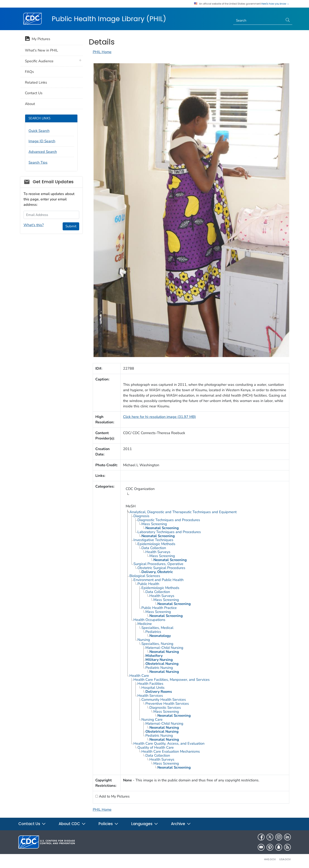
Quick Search (39, 131)
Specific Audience (39, 61)
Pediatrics (153, 632)
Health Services (150, 696)
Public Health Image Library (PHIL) (109, 19)
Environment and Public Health (158, 580)
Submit (71, 226)
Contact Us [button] (32, 824)
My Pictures (38, 39)
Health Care (139, 676)
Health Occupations (149, 620)
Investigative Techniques (153, 540)
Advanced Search (43, 152)
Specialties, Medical (157, 628)
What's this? (34, 225)
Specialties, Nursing (157, 644)
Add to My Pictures (114, 796)
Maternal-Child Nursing (164, 648)
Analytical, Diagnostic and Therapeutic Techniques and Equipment (183, 512)
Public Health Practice (159, 608)
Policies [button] (109, 824)
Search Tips (38, 162)
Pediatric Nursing (159, 668)
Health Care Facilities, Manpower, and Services (172, 680)
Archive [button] (181, 824)
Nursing (144, 640)
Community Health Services (164, 700)
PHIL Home (102, 52)
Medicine (145, 624)
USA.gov (285, 859)
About (30, 104)
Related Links (36, 82)
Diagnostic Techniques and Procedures (169, 520)
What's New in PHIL (41, 50)
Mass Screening (154, 524)
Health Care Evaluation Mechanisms (171, 751)
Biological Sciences (145, 576)
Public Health (148, 584)
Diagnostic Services (165, 708)
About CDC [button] (72, 824)
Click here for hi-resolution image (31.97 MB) (159, 417)
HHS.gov (270, 859)
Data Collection (154, 548)
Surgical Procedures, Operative (158, 564)
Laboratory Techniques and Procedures (169, 532)
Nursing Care (152, 720)
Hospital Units (153, 688)
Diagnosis (141, 516)
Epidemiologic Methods (156, 544)
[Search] (258, 21)
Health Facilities (150, 684)
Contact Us (34, 93)
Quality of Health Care (156, 747)
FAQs (29, 72)
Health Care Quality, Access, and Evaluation (169, 743)
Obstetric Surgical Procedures (161, 568)
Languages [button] (145, 824)
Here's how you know (275, 4)
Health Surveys (158, 552)
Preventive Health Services (167, 704)
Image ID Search (42, 141)
